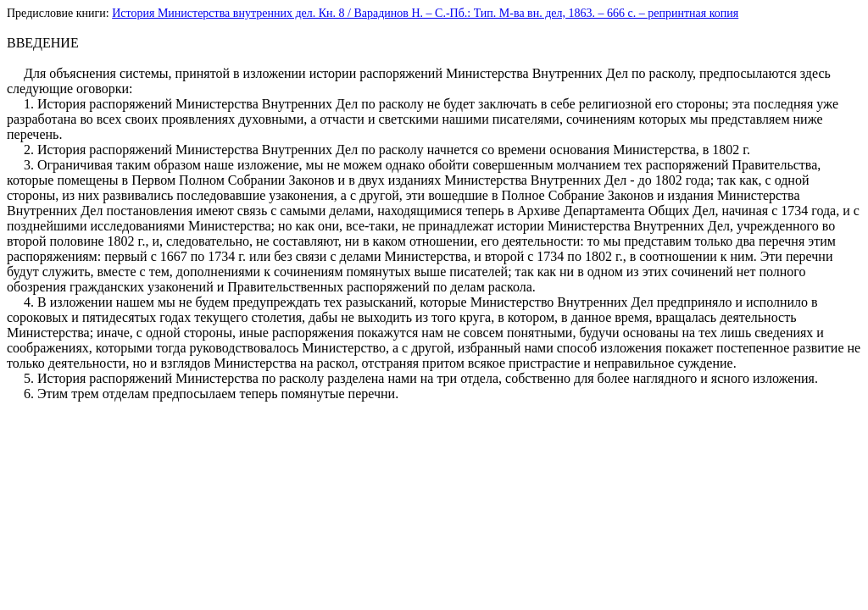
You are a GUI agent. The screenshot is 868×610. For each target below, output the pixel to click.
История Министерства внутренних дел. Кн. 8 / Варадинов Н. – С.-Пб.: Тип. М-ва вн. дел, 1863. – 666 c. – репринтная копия (425, 13)
